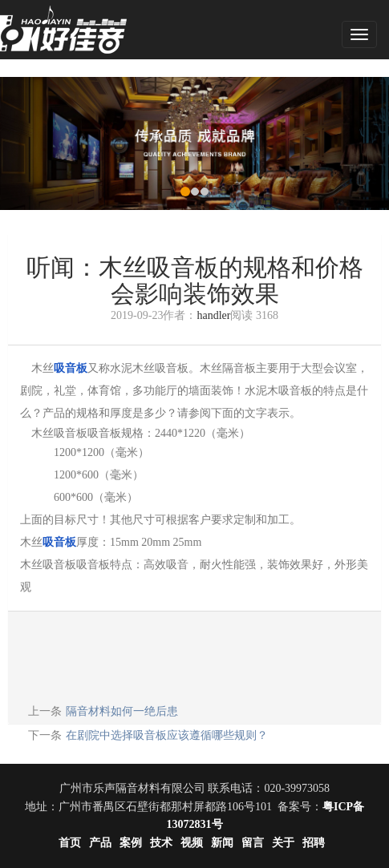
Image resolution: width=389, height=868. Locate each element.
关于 (283, 843)
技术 (161, 843)
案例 (131, 843)
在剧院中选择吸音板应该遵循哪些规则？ (167, 735)
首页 (70, 843)
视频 (192, 843)
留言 (253, 843)
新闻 (222, 843)
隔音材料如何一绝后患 (122, 711)
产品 (100, 843)
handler (213, 315)
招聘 (314, 843)
